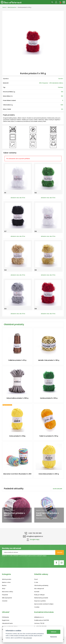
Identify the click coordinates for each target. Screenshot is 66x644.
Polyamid (5, 595)
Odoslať (60, 553)
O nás (36, 582)
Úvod (36, 579)
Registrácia (6, 620)
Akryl (4, 589)
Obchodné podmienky (41, 585)
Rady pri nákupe (39, 595)
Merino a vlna (6, 582)
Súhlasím (54, 632)
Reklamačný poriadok (41, 598)
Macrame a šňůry (8, 592)
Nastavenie (54, 637)
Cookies (37, 607)
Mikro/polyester (12, 7)
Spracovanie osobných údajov (44, 604)
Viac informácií (28, 638)
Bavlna (4, 585)
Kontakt (37, 592)
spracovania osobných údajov (37, 556)
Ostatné (5, 601)
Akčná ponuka (7, 579)
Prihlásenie (5, 617)
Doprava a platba (40, 601)
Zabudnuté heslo (7, 623)
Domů (4, 7)
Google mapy (33, 539)
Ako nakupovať (39, 589)
